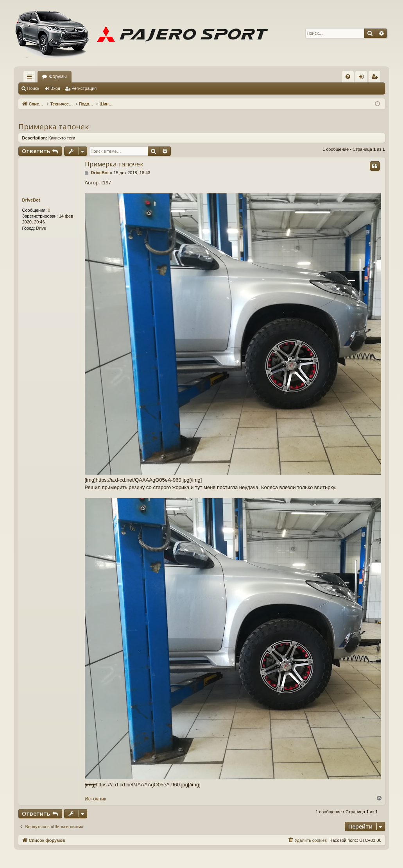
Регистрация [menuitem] (376, 78)
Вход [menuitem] (363, 78)
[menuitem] (348, 77)
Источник (96, 799)
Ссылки (31, 78)
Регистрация (84, 88)
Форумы (58, 77)
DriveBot (31, 200)
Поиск (33, 88)
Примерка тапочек (54, 127)
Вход (55, 88)
